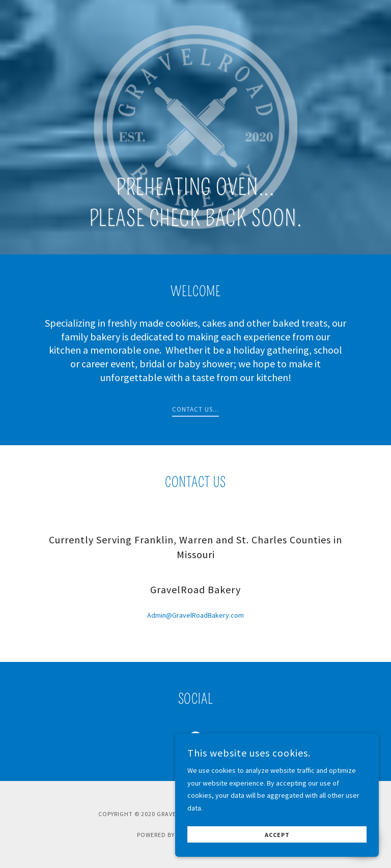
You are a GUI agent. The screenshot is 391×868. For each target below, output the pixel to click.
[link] (195, 740)
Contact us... (195, 409)
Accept (277, 853)
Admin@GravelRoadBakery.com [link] (195, 615)
